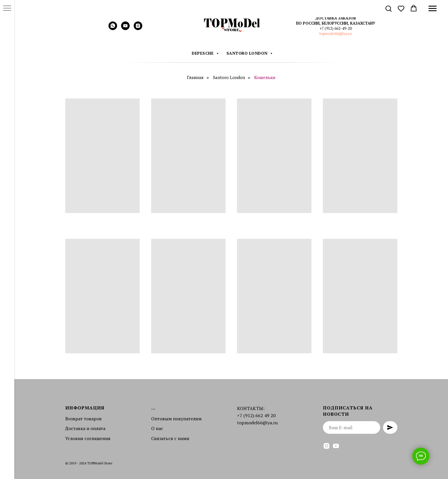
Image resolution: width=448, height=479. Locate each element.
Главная (195, 77)
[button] (388, 8)
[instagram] (138, 28)
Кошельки (265, 77)
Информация (85, 408)
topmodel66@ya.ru (336, 33)
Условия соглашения (88, 438)
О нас (157, 428)
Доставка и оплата (85, 428)
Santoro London (248, 53)
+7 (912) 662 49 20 (256, 415)
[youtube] (125, 28)
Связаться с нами (170, 438)
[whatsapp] (113, 28)
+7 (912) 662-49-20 (336, 28)
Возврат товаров (83, 419)
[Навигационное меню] (433, 9)
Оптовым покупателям (176, 419)
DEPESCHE (203, 53)
